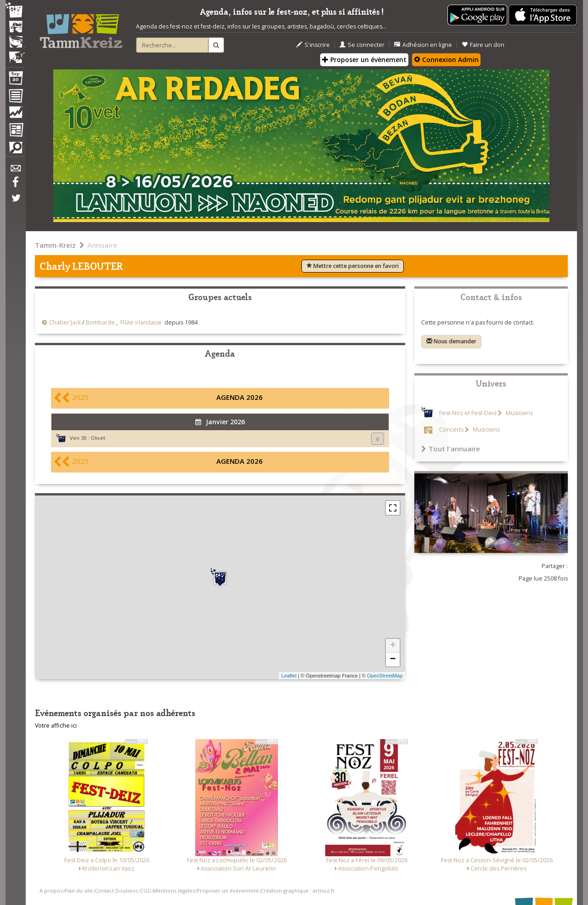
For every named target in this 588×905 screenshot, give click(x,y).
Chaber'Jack (65, 322)
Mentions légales (174, 891)
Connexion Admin (446, 60)
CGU (146, 891)
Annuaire (102, 245)
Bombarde (100, 322)
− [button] (393, 660)
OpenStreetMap (385, 676)
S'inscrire (313, 45)
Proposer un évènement (364, 60)
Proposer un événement (228, 891)
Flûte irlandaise (141, 322)
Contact (104, 891)
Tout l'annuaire (451, 449)
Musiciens (519, 413)
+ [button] (393, 646)
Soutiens (127, 891)
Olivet (98, 438)
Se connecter (362, 45)
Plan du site (79, 891)
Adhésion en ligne (423, 45)
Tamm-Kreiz (55, 245)
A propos (51, 891)
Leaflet (289, 676)
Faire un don (483, 45)
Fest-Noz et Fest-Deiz (468, 413)
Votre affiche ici (56, 726)
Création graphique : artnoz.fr (298, 891)
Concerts (451, 430)
